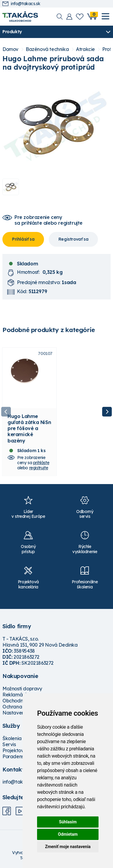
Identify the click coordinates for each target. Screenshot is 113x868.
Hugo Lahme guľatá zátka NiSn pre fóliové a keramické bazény (29, 428)
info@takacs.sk (21, 4)
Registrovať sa (73, 239)
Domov (10, 49)
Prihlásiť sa (23, 239)
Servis (9, 744)
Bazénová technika (47, 49)
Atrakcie (85, 49)
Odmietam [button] (68, 834)
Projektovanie (18, 750)
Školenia (12, 738)
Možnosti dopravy (22, 689)
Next (107, 412)
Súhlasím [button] (68, 822)
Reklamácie (16, 695)
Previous (6, 412)
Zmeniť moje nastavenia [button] (68, 847)
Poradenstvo (17, 756)
